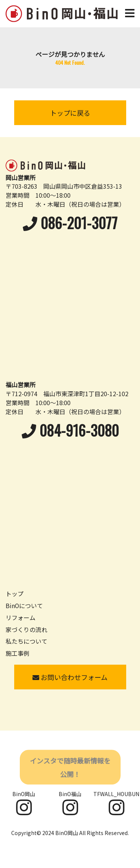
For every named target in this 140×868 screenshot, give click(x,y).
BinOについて (24, 606)
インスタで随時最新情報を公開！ (70, 768)
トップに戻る (70, 113)
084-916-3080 (70, 430)
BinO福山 (70, 803)
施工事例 (18, 653)
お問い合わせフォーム (70, 677)
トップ (15, 594)
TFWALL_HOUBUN (116, 803)
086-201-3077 (70, 223)
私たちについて (27, 641)
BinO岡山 (24, 803)
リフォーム (21, 618)
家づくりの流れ (27, 630)
